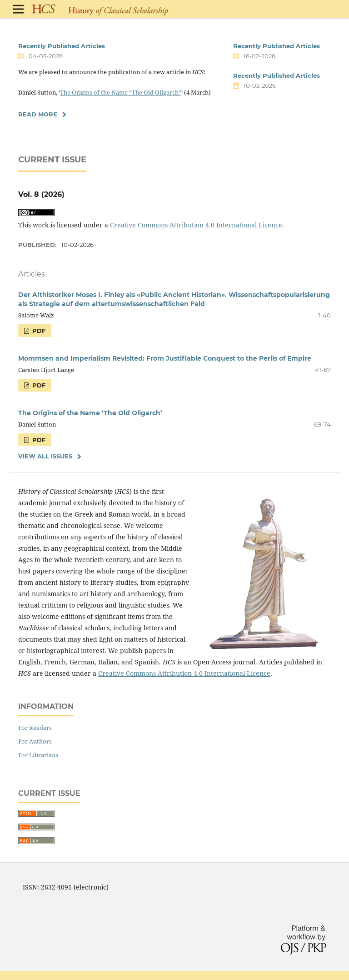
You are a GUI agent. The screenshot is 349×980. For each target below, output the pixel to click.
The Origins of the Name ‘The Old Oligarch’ (90, 413)
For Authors (35, 741)
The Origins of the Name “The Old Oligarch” (121, 92)
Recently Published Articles (62, 46)
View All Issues (45, 456)
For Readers (35, 728)
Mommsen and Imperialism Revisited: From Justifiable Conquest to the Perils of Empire (165, 358)
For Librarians (38, 755)
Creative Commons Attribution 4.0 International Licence (196, 225)
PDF (38, 331)
